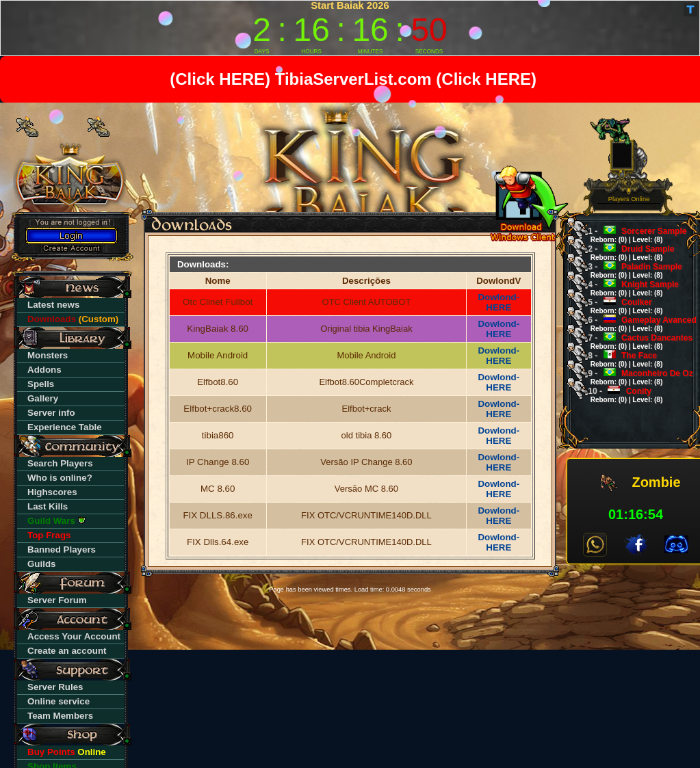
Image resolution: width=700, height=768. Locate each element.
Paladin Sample (631, 270)
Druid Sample (626, 253)
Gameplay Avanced (638, 324)
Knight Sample (629, 288)
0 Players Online (629, 196)
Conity (621, 395)
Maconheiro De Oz (636, 377)
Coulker (621, 306)
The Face (621, 359)
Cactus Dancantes (636, 342)
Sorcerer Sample (633, 235)
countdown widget (350, 28)
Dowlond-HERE (498, 302)
